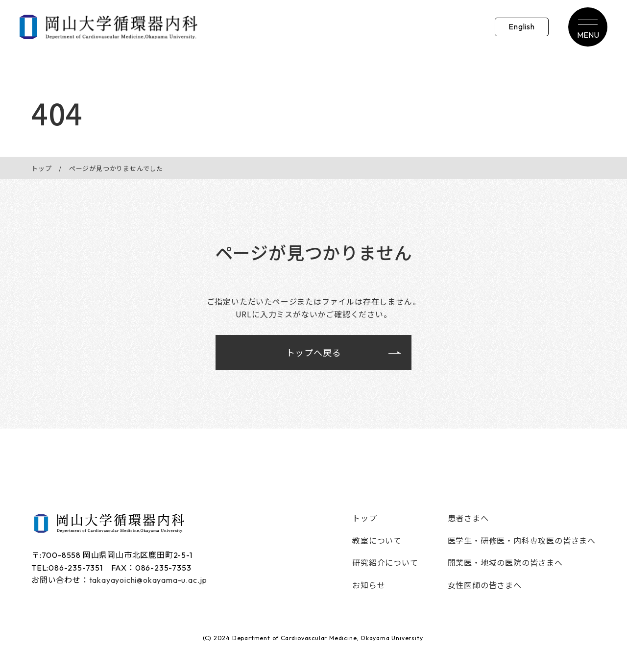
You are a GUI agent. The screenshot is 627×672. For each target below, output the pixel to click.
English (522, 26)
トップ (41, 168)
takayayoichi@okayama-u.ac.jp (148, 580)
